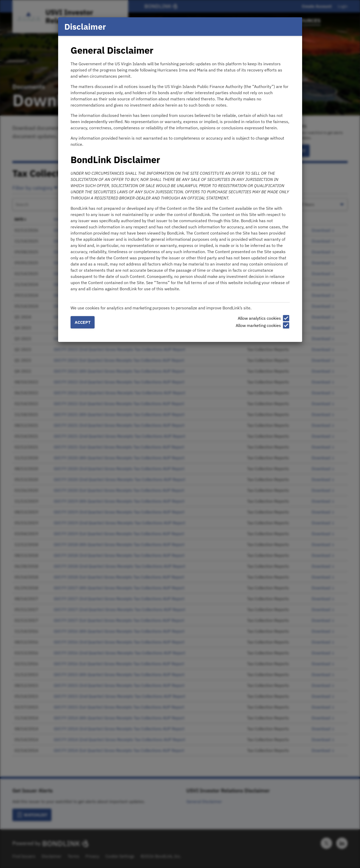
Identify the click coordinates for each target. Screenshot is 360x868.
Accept (83, 322)
